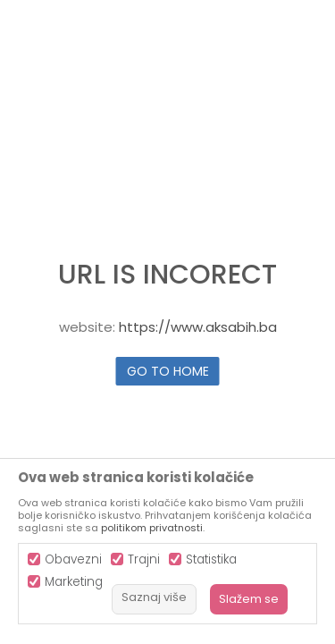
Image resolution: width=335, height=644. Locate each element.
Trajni (144, 559)
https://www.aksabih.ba (198, 327)
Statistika (211, 559)
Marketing (74, 582)
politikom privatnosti (152, 528)
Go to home (168, 371)
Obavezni (73, 559)
